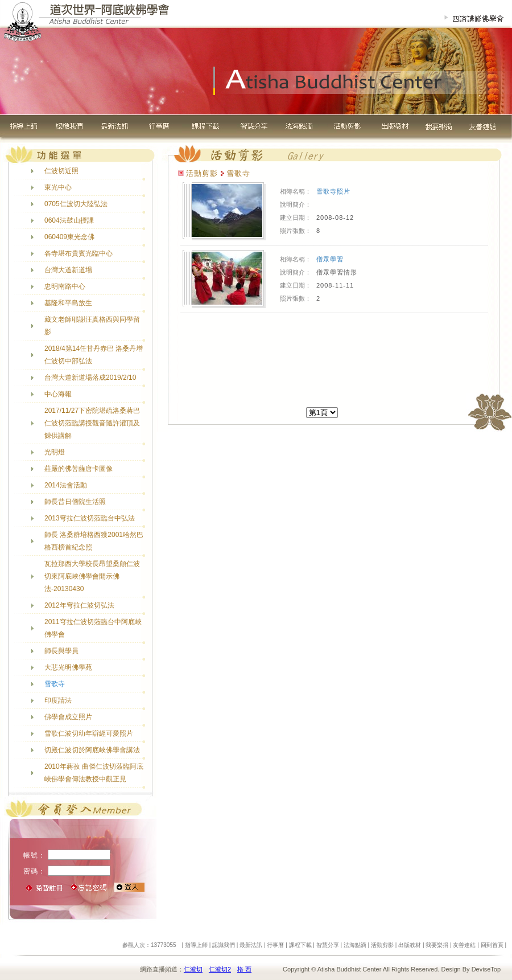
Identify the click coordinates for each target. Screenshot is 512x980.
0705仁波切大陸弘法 (76, 204)
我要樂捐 (437, 945)
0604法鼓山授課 (69, 220)
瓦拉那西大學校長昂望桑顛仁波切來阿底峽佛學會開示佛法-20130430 (92, 576)
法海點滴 (355, 945)
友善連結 (464, 945)
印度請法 (58, 700)
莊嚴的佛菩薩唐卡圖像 (79, 469)
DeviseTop (486, 969)
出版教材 (410, 945)
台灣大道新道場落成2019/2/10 (90, 378)
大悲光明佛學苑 (68, 667)
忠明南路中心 (65, 286)
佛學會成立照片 (68, 717)
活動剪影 (382, 945)
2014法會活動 (66, 485)
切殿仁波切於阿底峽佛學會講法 (92, 750)
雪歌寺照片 (333, 191)
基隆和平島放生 (68, 303)
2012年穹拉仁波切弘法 (79, 605)
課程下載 (300, 945)
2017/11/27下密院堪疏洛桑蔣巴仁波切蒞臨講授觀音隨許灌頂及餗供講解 (92, 423)
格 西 (244, 969)
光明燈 (55, 452)
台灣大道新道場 (68, 270)
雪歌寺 (55, 684)
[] (322, 413)
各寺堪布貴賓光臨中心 (79, 253)
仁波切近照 (61, 171)
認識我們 (224, 945)
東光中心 (58, 187)
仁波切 (193, 969)
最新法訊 (251, 945)
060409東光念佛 (69, 237)
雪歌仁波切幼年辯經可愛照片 (89, 733)
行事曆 (275, 945)
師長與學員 (61, 651)
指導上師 (196, 945)
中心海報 (58, 394)
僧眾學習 (330, 259)
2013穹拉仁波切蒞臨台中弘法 (90, 518)
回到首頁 (492, 945)
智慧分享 (328, 945)
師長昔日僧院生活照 (75, 502)
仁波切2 (220, 969)
